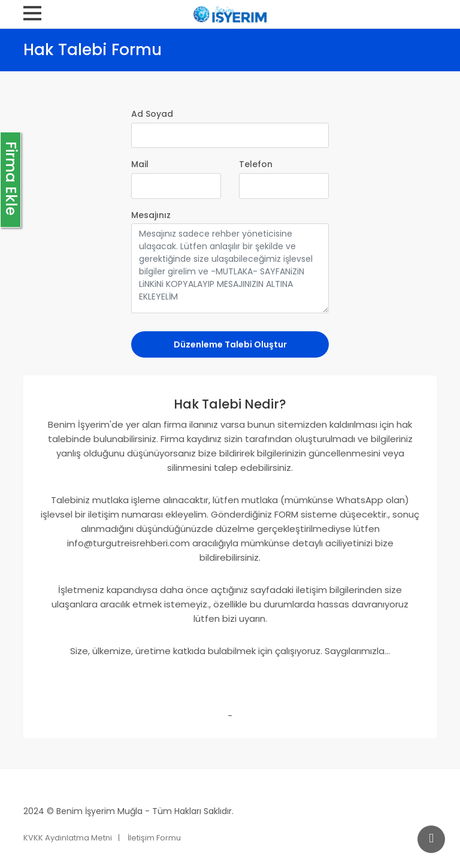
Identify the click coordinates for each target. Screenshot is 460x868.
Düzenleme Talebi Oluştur (230, 344)
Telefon (256, 164)
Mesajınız (151, 215)
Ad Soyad (152, 114)
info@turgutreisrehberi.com (128, 543)
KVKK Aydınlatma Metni (68, 838)
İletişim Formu (154, 838)
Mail (140, 164)
